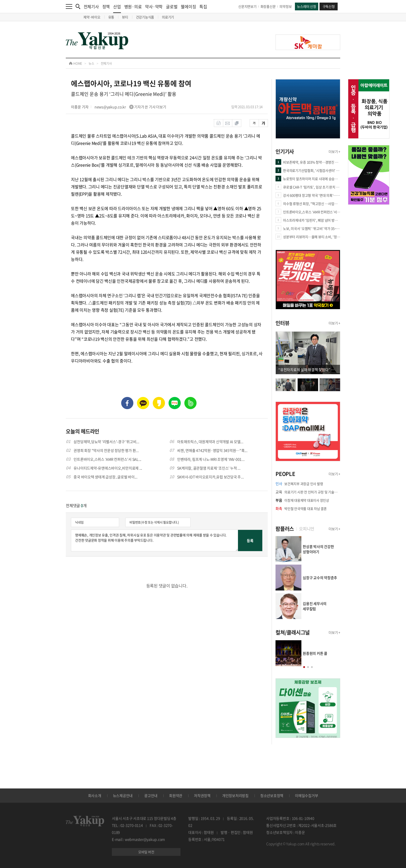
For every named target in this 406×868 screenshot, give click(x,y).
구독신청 (329, 6)
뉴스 (91, 63)
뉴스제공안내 (123, 795)
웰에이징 (188, 6)
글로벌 (172, 6)
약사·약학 (154, 6)
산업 (117, 8)
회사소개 (95, 795)
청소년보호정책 (272, 795)
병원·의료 (133, 6)
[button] (304, 667)
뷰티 (125, 17)
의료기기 (168, 17)
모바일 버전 (146, 852)
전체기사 (91, 6)
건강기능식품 (145, 17)
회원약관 (176, 795)
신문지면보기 (247, 6)
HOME (75, 63)
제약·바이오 (92, 17)
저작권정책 (202, 795)
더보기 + (334, 151)
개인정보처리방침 (235, 795)
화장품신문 (268, 6)
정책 (106, 6)
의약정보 (285, 6)
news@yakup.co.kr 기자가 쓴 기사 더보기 (130, 107)
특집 (203, 6)
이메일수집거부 (306, 795)
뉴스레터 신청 (306, 6)
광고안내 (151, 795)
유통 (111, 17)
